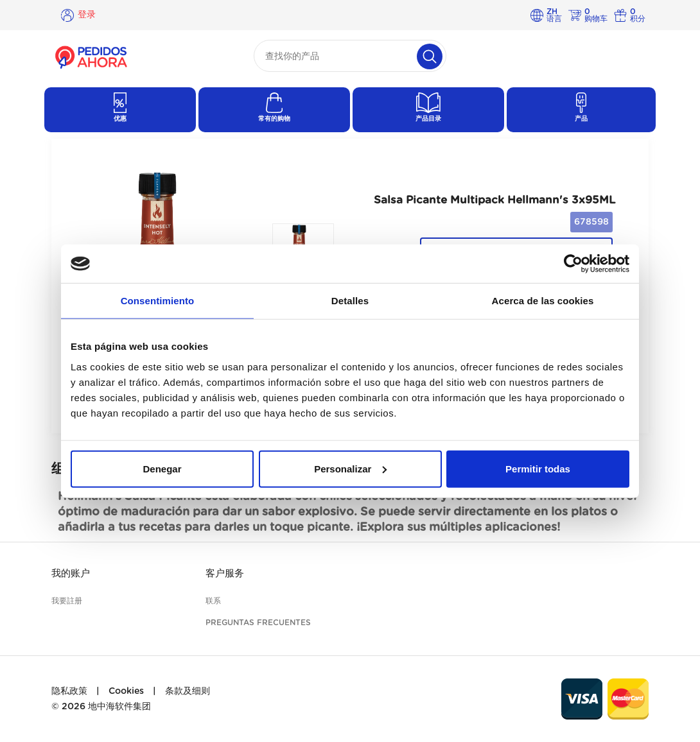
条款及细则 (188, 691)
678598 (591, 222)
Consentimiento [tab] (158, 301)
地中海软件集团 (119, 707)
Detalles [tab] (350, 301)
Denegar (162, 468)
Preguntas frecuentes (258, 623)
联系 (213, 601)
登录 (87, 15)
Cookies (126, 691)
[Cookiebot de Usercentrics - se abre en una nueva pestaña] (573, 264)
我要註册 (67, 601)
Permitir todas (538, 468)
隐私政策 (69, 691)
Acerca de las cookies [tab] (543, 301)
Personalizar (350, 468)
